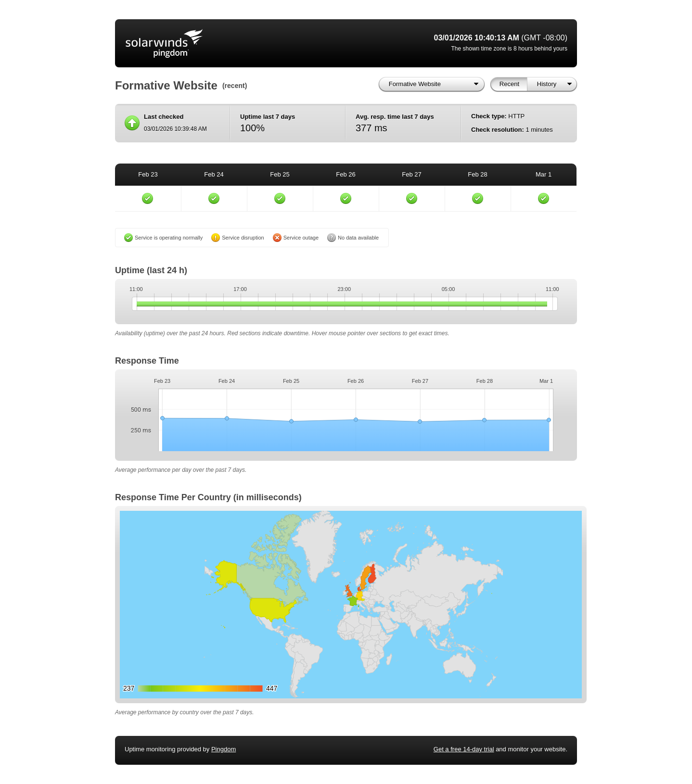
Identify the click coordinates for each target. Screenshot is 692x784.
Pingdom (224, 749)
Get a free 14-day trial (464, 749)
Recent (509, 84)
